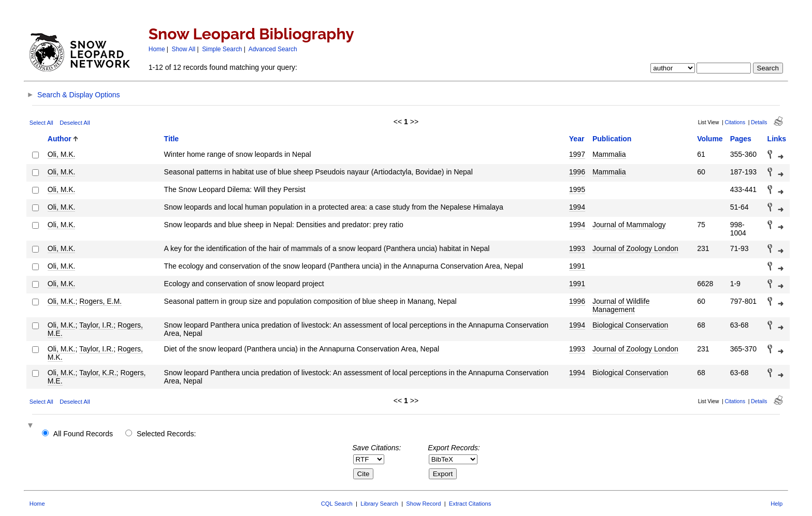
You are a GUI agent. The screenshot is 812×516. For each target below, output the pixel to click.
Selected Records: (166, 434)
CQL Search (337, 504)
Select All (41, 123)
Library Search (379, 504)
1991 (577, 266)
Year (577, 139)
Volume (710, 139)
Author (60, 139)
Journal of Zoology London (635, 248)
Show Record (423, 504)
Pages (741, 139)
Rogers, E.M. (100, 301)
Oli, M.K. (62, 154)
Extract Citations (470, 504)
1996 (577, 172)
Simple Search (222, 49)
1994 (577, 207)
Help (777, 504)
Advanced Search (273, 49)
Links (777, 139)
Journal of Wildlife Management (621, 305)
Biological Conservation (630, 325)
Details (759, 122)
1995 (577, 189)
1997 (577, 154)
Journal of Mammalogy (629, 225)
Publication (612, 139)
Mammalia (609, 154)
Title (172, 139)
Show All (184, 49)
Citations (735, 122)
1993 (577, 248)
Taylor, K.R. (98, 373)
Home (157, 49)
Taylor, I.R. (96, 325)
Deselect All (75, 123)
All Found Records (83, 434)
